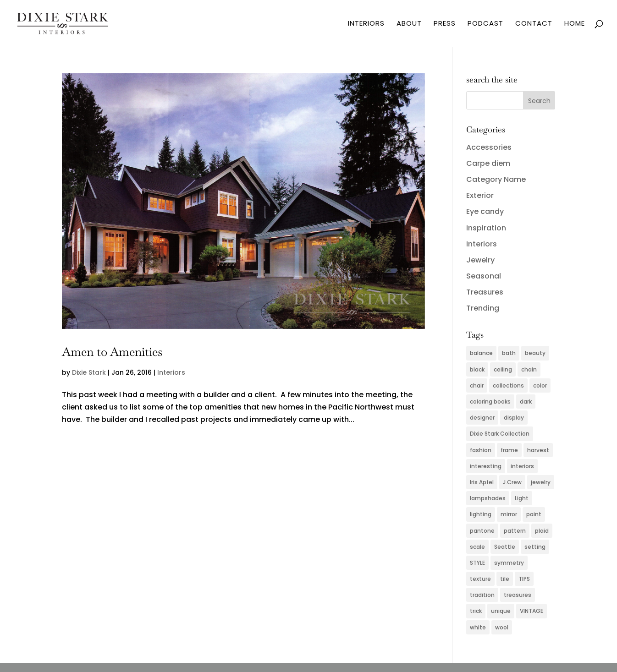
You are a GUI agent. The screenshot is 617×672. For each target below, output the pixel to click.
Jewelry (480, 260)
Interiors (171, 372)
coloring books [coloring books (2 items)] (490, 402)
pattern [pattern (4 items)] (515, 531)
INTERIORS (366, 24)
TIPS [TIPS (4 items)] (524, 579)
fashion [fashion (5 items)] (481, 450)
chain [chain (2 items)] (529, 369)
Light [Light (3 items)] (522, 498)
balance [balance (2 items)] (481, 353)
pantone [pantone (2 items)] (482, 531)
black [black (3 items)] (477, 369)
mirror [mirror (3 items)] (509, 514)
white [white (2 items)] (478, 627)
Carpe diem (488, 163)
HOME (575, 24)
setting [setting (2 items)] (535, 547)
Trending (483, 308)
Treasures (485, 292)
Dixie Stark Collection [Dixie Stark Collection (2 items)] (500, 434)
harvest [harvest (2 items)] (538, 450)
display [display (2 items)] (514, 418)
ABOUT (409, 24)
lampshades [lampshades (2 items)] (488, 498)
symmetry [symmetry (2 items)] (509, 563)
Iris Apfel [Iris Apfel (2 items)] (482, 482)
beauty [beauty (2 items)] (535, 353)
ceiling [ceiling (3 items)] (503, 369)
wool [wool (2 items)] (502, 627)
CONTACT (534, 24)
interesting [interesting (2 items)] (486, 466)
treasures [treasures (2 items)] (518, 595)
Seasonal (484, 276)
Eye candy (485, 211)
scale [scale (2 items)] (477, 547)
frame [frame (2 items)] (509, 450)
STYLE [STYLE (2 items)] (477, 563)
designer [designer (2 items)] (482, 418)
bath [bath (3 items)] (509, 353)
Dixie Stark (89, 372)
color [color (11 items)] (540, 385)
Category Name (496, 179)
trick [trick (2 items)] (476, 611)
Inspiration (486, 228)
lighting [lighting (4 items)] (481, 514)
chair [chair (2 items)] (477, 385)
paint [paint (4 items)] (534, 514)
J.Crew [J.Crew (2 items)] (512, 482)
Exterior (480, 195)
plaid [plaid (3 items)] (542, 531)
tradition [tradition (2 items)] (482, 595)
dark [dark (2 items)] (526, 402)
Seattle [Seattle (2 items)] (505, 547)
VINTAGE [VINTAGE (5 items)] (532, 611)
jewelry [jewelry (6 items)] (541, 482)
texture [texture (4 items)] (480, 579)
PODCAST (485, 24)
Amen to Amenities (112, 352)
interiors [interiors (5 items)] (522, 466)
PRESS (445, 24)
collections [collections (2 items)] (508, 385)
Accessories (489, 147)
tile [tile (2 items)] (505, 579)
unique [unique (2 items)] (501, 611)
